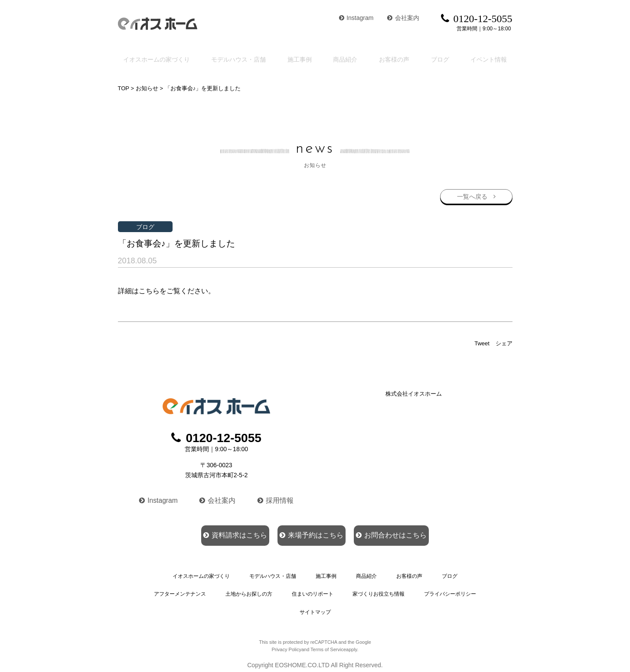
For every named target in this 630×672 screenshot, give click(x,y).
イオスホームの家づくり (156, 58)
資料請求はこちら (212, 534)
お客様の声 (398, 58)
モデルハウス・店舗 (242, 58)
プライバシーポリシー (450, 591)
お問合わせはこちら (414, 534)
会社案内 (403, 18)
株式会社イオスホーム (414, 393)
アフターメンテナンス (180, 591)
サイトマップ (315, 606)
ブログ (443, 58)
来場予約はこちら (311, 534)
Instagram (356, 18)
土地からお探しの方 (249, 591)
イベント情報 (491, 58)
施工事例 (305, 58)
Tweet (482, 343)
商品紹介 (349, 58)
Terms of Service (328, 643)
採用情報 (277, 498)
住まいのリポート (312, 591)
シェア (504, 343)
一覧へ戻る (472, 195)
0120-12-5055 (216, 437)
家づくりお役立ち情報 (378, 591)
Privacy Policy (286, 643)
